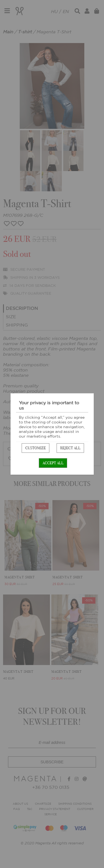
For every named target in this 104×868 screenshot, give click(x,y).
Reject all (70, 448)
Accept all (53, 463)
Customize (35, 448)
